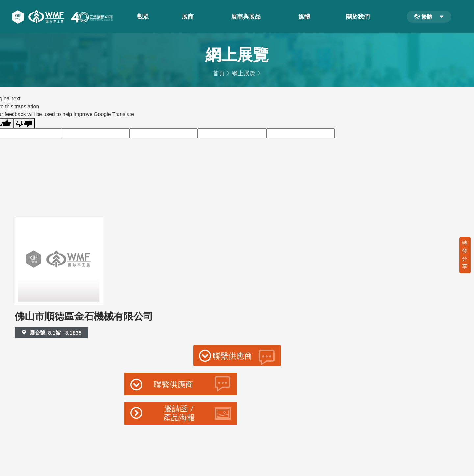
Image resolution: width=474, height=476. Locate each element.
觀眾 (144, 17)
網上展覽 (244, 73)
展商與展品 (247, 17)
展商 (189, 17)
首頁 (219, 73)
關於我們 (359, 17)
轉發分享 (465, 254)
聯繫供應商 (237, 357)
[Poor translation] (24, 123)
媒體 (305, 17)
